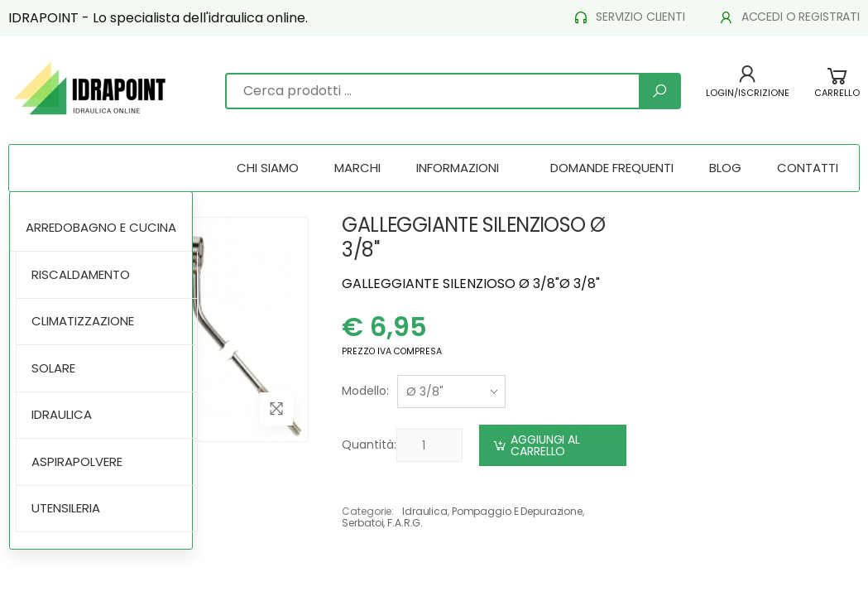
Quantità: (369, 445)
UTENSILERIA (66, 508)
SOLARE (53, 368)
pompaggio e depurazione (517, 511)
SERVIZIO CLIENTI (629, 17)
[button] (837, 91)
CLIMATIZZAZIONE (83, 321)
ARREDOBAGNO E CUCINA (101, 227)
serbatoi (362, 523)
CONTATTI (808, 168)
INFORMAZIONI (458, 168)
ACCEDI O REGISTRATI (789, 17)
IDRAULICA (62, 414)
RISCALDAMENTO (81, 274)
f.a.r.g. (405, 523)
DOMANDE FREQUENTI (612, 168)
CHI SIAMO (268, 168)
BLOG (725, 168)
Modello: (365, 391)
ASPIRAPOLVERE (77, 461)
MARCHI (357, 168)
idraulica (425, 511)
